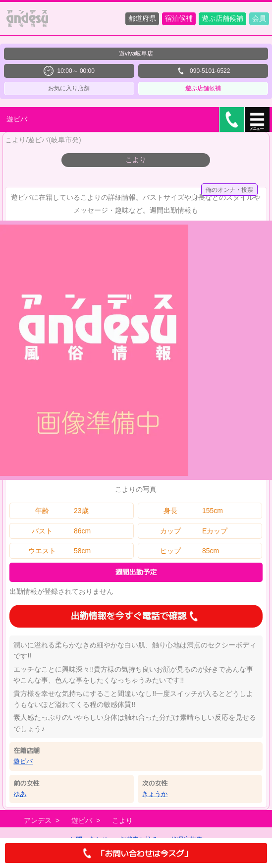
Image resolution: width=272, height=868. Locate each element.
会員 (259, 18)
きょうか (155, 794)
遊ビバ (23, 761)
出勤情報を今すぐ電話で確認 (136, 616)
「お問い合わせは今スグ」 (136, 853)
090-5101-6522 (203, 71)
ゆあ (20, 794)
